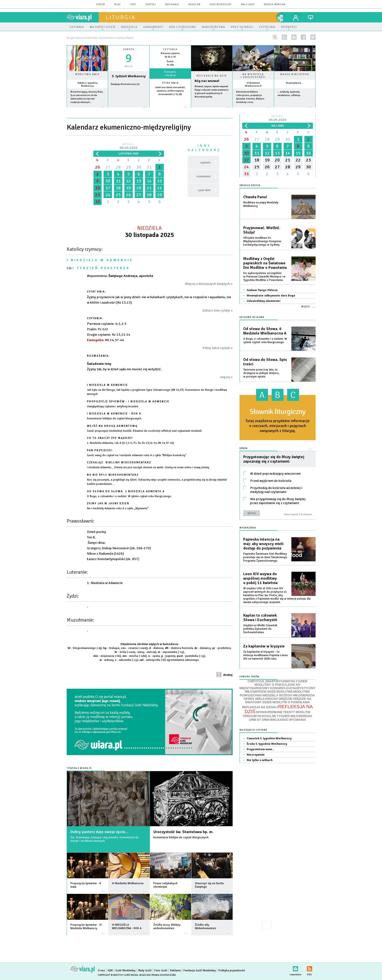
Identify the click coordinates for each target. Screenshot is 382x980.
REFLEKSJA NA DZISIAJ (260, 707)
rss (284, 37)
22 (160, 188)
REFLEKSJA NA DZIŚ (279, 709)
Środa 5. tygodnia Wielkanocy (267, 744)
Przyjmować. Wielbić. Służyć (262, 230)
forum (101, 5)
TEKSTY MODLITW (297, 712)
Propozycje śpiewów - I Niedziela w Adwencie (128, 402)
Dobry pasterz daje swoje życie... (99, 832)
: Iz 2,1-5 (107, 324)
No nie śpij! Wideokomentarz (113, 475)
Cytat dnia (170, 83)
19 (128, 188)
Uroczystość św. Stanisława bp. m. (183, 832)
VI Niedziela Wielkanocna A (253, 84)
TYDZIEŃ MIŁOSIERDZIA (294, 716)
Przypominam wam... (261, 749)
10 (108, 181)
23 (98, 195)
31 (149, 167)
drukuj (228, 675)
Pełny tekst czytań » (218, 348)
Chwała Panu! (255, 197)
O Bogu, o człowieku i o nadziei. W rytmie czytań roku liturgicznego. (265, 341)
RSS (310, 968)
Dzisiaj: (129, 147)
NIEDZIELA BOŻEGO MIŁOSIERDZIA (289, 695)
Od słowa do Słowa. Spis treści (265, 362)
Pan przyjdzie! (100, 450)
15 (160, 181)
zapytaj (151, 5)
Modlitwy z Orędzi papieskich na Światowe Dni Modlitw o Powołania (265, 263)
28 (118, 167)
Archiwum (306, 514)
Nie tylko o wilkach (260, 760)
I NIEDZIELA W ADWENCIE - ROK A (114, 414)
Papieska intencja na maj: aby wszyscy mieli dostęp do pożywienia (263, 544)
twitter (313, 37)
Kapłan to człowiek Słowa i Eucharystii (260, 618)
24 (108, 195)
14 (149, 181)
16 (98, 188)
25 (118, 195)
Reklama (175, 970)
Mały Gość (248, 5)
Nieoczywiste (256, 755)
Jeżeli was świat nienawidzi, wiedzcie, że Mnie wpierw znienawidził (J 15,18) (170, 91)
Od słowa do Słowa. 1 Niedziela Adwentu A (126, 491)
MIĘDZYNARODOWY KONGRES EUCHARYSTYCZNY (278, 688)
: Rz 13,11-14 (109, 335)
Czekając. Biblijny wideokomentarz (119, 462)
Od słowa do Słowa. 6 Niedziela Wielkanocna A (265, 331)
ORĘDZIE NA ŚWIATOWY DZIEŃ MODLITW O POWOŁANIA (278, 701)
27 (108, 167)
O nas (101, 970)
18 (118, 188)
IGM (110, 970)
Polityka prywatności (232, 970)
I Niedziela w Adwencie (107, 385)
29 (128, 167)
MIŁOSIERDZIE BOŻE (260, 692)
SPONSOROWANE (269, 712)
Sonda (244, 448)
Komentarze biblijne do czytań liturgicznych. (181, 837)
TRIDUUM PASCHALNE (259, 716)
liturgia (121, 17)
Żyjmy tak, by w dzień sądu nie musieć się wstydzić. (124, 369)
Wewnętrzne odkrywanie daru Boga (271, 296)
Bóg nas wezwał (207, 81)
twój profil (296, 17)
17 (108, 188)
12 (128, 181)
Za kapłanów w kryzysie (264, 646)
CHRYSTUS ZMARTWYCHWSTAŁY (273, 681)
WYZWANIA (298, 720)
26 (98, 167)
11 (118, 181)
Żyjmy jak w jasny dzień (108, 503)
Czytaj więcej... (212, 109)
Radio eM (194, 5)
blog (118, 5)
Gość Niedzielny (221, 5)
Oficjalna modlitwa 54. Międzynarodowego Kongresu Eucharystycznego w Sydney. (262, 241)
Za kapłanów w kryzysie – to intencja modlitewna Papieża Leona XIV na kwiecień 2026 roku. (265, 655)
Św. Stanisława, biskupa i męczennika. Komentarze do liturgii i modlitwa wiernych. (104, 839)
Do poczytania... (295, 83)
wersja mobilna (275, 5)
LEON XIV (293, 685)
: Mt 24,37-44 (105, 340)
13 (139, 181)
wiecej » (129, 109)
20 (139, 188)
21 (149, 188)
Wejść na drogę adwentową (112, 426)
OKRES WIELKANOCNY (261, 699)
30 (139, 167)
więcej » (87, 109)
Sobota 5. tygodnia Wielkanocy (87, 84)
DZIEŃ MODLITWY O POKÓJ (281, 683)
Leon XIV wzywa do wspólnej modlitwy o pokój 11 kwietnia (260, 578)
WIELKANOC (279, 720)
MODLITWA (285, 692)
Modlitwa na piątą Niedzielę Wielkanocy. (261, 204)
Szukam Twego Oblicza (262, 290)
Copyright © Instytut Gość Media (118, 975)
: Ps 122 (98, 329)
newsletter (294, 37)
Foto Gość (161, 970)
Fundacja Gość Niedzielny (200, 970)
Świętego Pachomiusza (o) (125, 84)
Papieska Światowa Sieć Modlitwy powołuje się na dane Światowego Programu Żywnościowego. (265, 557)
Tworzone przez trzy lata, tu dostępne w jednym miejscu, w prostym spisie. (261, 373)
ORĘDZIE (285, 699)
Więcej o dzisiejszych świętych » (209, 284)
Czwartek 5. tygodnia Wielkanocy (269, 738)
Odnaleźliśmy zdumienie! (264, 301)
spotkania (172, 5)
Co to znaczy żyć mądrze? (110, 438)
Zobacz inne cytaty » (217, 310)
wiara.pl (83, 17)
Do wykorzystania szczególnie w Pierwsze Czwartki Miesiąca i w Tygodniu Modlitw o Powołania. (264, 277)
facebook (303, 37)
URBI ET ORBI (259, 720)
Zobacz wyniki (291, 514)
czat (133, 5)
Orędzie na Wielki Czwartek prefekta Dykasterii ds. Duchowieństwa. (260, 629)
